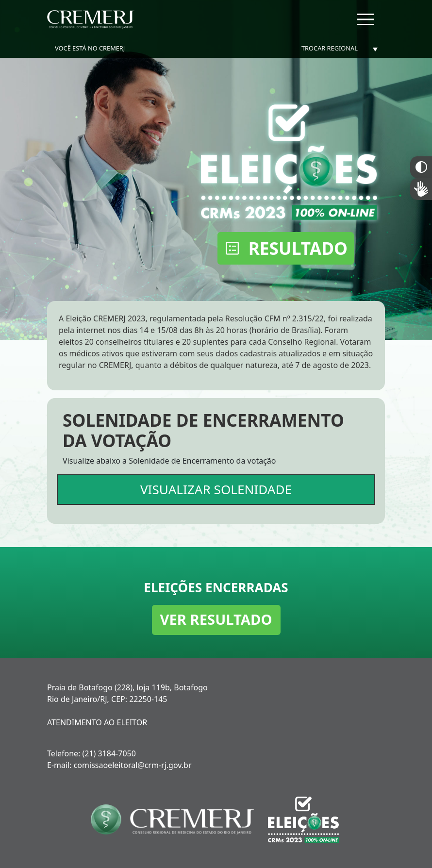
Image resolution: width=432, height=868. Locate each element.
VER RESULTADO (216, 619)
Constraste (421, 167)
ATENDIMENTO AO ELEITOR (97, 722)
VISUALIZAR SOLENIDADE (216, 489)
